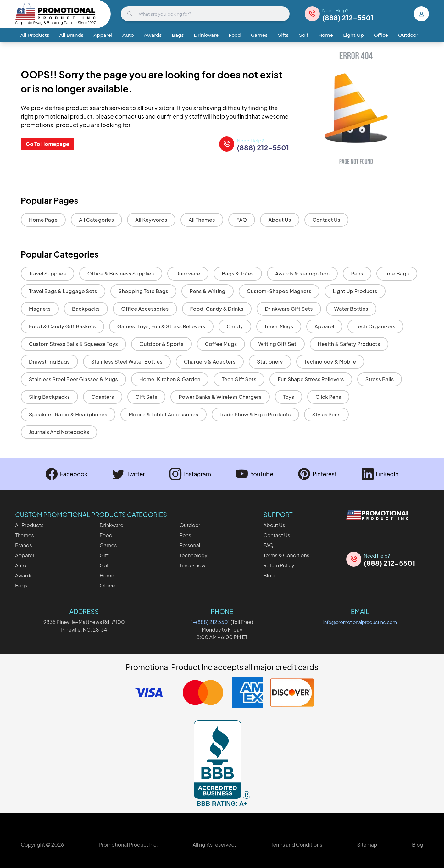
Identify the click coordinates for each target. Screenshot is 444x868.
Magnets (40, 309)
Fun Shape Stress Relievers (311, 379)
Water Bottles (351, 309)
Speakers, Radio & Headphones (68, 414)
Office (381, 35)
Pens (357, 273)
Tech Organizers (376, 326)
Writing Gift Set (277, 344)
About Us (280, 220)
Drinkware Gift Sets (289, 309)
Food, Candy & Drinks (217, 309)
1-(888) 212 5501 (211, 622)
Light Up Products (355, 291)
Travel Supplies (47, 273)
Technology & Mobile (330, 362)
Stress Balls (380, 379)
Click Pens (328, 397)
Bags (178, 35)
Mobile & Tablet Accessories (163, 414)
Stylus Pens (326, 414)
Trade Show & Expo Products (255, 414)
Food (235, 35)
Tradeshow (193, 565)
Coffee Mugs (221, 344)
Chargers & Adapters (210, 362)
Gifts (283, 35)
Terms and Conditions (296, 845)
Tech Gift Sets (239, 379)
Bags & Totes (238, 273)
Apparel (103, 35)
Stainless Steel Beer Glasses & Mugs (73, 379)
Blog (269, 575)
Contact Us (327, 220)
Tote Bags (397, 273)
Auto (128, 35)
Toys (289, 397)
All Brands (71, 35)
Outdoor (408, 35)
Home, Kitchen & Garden (170, 379)
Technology (194, 555)
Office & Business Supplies (121, 273)
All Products (35, 35)
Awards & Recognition (302, 273)
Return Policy (279, 565)
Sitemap (367, 845)
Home (326, 35)
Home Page (43, 220)
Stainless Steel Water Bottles (127, 362)
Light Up (353, 35)
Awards (153, 35)
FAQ (242, 220)
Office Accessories (145, 309)
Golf (304, 35)
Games (259, 35)
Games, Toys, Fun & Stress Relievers (161, 326)
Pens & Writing (208, 291)
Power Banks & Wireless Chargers (220, 397)
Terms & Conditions (286, 555)
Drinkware (206, 35)
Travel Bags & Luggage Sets (63, 291)
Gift (104, 555)
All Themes (202, 220)
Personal (190, 545)
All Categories (96, 220)
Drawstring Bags (49, 362)
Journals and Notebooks (59, 432)
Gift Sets (147, 397)
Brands (24, 545)
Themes (25, 535)
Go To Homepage (47, 144)
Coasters (103, 397)
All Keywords (151, 220)
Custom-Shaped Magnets (279, 291)
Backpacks (86, 309)
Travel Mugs (279, 326)
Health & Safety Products (349, 344)
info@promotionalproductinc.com (360, 622)
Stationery (270, 362)
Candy (235, 326)
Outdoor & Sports (161, 344)
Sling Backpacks (49, 397)
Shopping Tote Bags (143, 291)
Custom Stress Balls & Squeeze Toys (73, 344)
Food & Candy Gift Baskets (62, 326)
